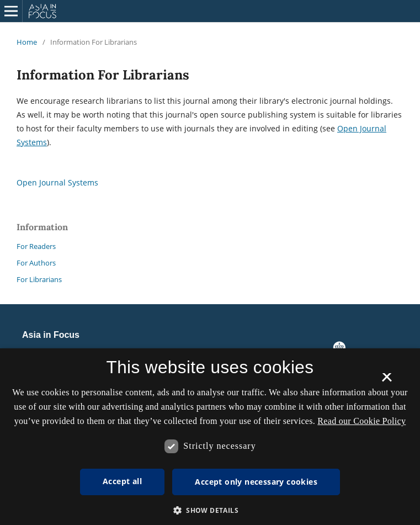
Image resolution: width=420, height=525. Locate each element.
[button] (210, 510)
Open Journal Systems (57, 182)
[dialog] (210, 437)
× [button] (387, 381)
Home (27, 42)
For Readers (36, 246)
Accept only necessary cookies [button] (256, 482)
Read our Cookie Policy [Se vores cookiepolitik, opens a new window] (361, 421)
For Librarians (39, 279)
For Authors (36, 263)
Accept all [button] (122, 481)
